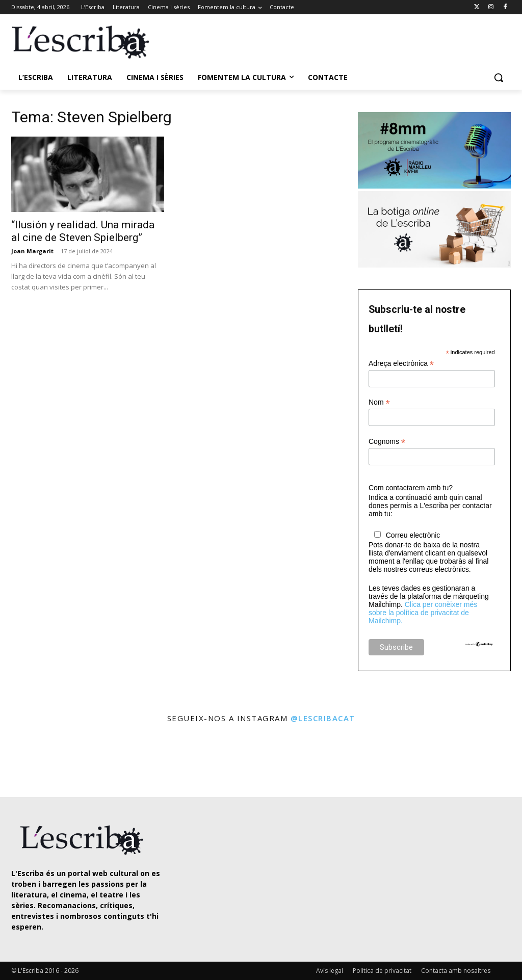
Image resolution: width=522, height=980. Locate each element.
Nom (379, 402)
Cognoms (387, 442)
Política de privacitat (382, 971)
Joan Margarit (32, 251)
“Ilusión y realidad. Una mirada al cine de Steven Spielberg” (83, 231)
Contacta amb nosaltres (456, 971)
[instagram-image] (30, 761)
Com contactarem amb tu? (411, 488)
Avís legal (330, 971)
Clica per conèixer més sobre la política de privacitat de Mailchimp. (423, 613)
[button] (499, 77)
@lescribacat (323, 718)
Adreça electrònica (401, 364)
